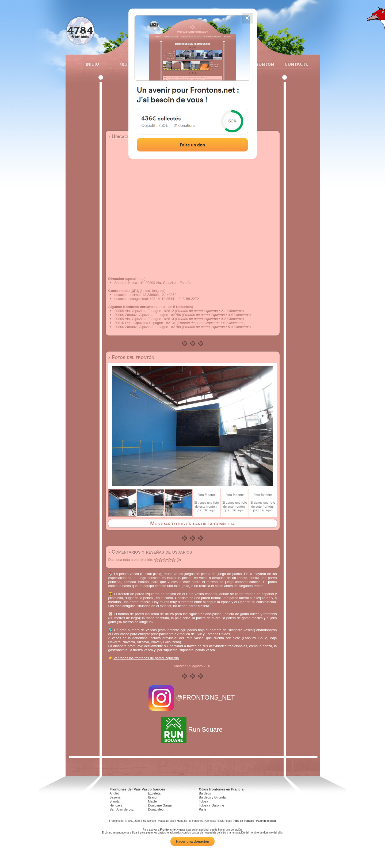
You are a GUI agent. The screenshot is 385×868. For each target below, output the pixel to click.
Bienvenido (149, 821)
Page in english (266, 821)
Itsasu (152, 797)
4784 (80, 30)
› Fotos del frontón (131, 357)
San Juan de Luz (122, 809)
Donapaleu (156, 809)
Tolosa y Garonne (211, 805)
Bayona (115, 797)
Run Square (192, 729)
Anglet (114, 793)
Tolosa (203, 801)
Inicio (92, 64)
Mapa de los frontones (190, 821)
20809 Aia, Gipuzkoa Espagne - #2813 (144, 319)
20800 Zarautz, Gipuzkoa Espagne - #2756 (148, 315)
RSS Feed (224, 821)
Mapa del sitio (166, 821)
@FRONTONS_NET (192, 697)
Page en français (243, 821)
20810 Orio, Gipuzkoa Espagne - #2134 (145, 323)
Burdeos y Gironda (212, 797)
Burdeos (205, 793)
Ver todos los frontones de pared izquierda (146, 658)
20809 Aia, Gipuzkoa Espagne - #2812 (144, 311)
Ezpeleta (154, 793)
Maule (152, 801)
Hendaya (116, 805)
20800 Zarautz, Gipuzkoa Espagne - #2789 (148, 327)
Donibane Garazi (160, 805)
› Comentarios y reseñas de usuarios (150, 552)
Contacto (294, 64)
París (203, 809)
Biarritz (115, 801)
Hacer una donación (192, 841)
